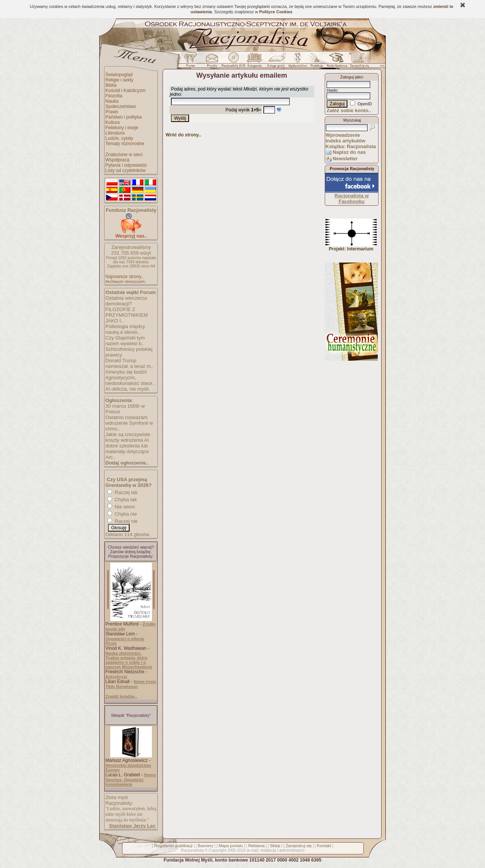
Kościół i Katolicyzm (125, 91)
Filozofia (114, 96)
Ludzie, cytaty (119, 138)
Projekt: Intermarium (351, 247)
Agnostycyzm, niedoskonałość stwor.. (130, 380)
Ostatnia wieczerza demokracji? (126, 301)
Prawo (112, 112)
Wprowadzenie (343, 135)
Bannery (206, 846)
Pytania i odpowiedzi (126, 165)
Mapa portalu (231, 846)
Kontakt (324, 846)
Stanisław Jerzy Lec (132, 826)
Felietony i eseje (122, 128)
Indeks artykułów (345, 141)
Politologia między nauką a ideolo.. (125, 329)
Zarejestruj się (299, 846)
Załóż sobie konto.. (349, 110)
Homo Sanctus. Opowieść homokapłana (131, 780)
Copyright (217, 850)
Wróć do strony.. (183, 135)
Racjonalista (192, 850)
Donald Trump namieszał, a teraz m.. (129, 363)
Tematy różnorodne (125, 144)
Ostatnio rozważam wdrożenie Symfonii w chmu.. (129, 423)
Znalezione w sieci (124, 155)
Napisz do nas (349, 152)
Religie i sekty (119, 80)
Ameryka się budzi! (126, 372)
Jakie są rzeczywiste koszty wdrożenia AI (128, 437)
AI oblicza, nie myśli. (128, 389)
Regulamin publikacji (173, 846)
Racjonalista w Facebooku (352, 199)
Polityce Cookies (276, 12)
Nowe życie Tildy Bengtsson (131, 684)
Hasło (332, 90)
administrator (291, 850)
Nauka (112, 101)
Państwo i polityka (124, 117)
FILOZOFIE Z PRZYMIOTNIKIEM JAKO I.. (127, 315)
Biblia (111, 85)
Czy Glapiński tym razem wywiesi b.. (125, 341)
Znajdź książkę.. (121, 696)
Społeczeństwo (121, 106)
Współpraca (117, 160)
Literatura (115, 133)
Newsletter (345, 159)
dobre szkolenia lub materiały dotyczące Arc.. (127, 451)
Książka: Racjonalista (351, 146)
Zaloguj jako (351, 77)
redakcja (268, 850)
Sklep (275, 846)
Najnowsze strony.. (124, 277)
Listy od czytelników (125, 170)
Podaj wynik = (243, 110)
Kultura (113, 122)
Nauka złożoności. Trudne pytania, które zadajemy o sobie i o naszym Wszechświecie (129, 660)
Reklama (256, 846)
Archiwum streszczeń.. (126, 282)
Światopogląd (119, 75)
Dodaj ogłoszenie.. (127, 463)
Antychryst (116, 677)
